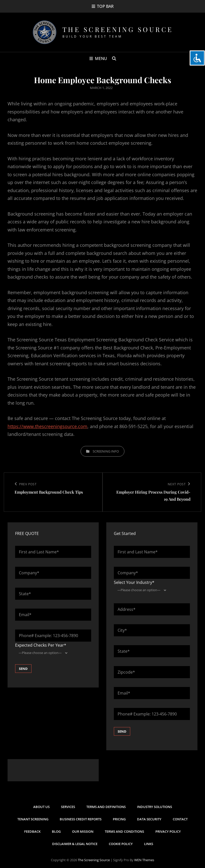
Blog (56, 831)
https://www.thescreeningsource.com (47, 426)
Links (149, 844)
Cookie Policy (121, 844)
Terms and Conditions (124, 831)
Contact (180, 819)
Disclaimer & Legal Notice (75, 844)
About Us (41, 807)
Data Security (149, 819)
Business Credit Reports (81, 819)
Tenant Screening (33, 819)
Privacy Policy (168, 831)
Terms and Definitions (106, 807)
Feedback (32, 831)
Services (68, 807)
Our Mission (83, 831)
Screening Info (106, 451)
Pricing (119, 819)
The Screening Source (118, 29)
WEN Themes (144, 860)
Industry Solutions (155, 807)
